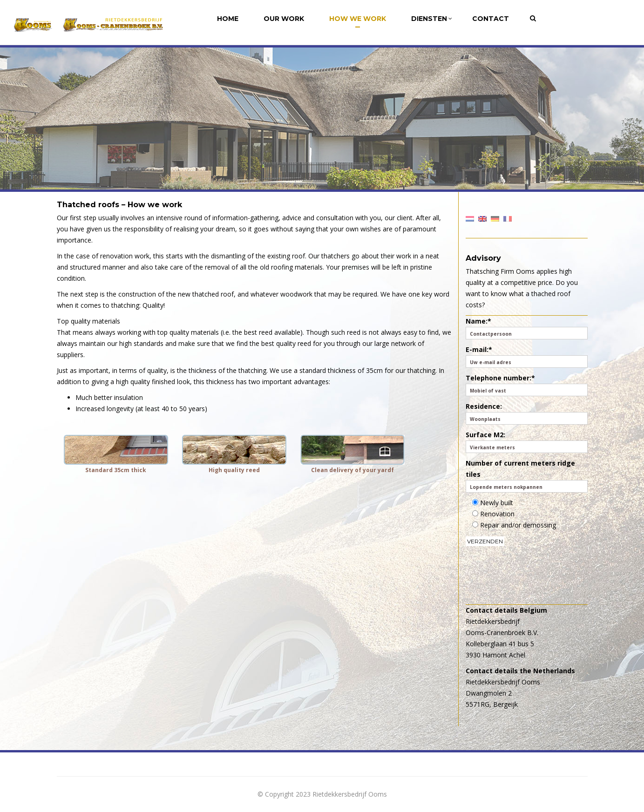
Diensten (432, 19)
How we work (358, 19)
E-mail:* (527, 356)
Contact (491, 19)
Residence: (527, 413)
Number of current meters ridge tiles (527, 476)
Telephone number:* (527, 385)
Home (228, 19)
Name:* (527, 328)
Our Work (284, 19)
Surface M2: (527, 442)
